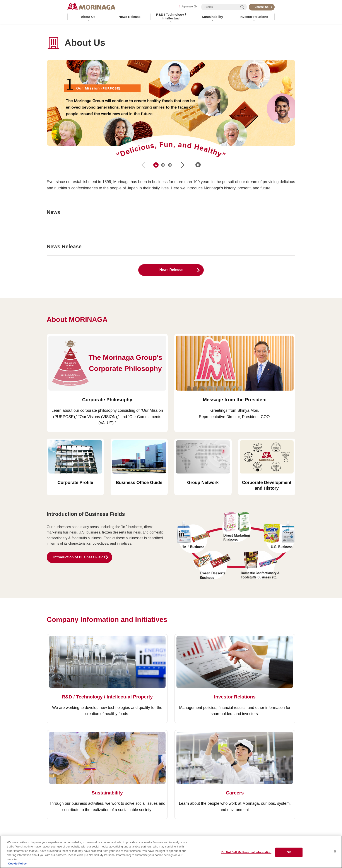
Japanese (187, 7)
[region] (171, 852)
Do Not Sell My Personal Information (246, 852)
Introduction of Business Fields (79, 557)
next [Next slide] (183, 165)
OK (289, 852)
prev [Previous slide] (143, 165)
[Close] (335, 851)
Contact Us (262, 7)
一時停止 (198, 165)
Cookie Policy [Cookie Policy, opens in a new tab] (17, 864)
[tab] (156, 165)
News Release (130, 17)
